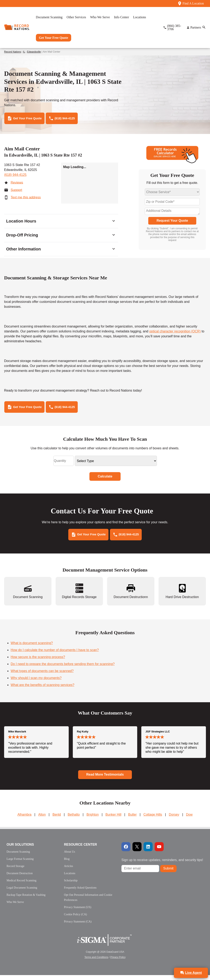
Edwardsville (34, 52)
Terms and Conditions (96, 962)
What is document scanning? (32, 648)
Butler (132, 819)
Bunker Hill (113, 819)
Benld (57, 819)
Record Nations (13, 52)
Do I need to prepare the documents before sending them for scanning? (63, 669)
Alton (42, 819)
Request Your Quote (172, 222)
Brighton (93, 819)
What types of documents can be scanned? (42, 676)
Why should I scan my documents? (36, 683)
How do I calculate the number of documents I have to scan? (55, 655)
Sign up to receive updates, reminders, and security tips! (162, 865)
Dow (189, 819)
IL (24, 52)
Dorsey (174, 819)
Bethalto (74, 819)
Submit (168, 873)
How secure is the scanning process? (38, 662)
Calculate (105, 480)
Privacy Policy (118, 962)
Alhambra (24, 819)
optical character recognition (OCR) (175, 333)
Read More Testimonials (105, 779)
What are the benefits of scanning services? (42, 690)
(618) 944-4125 (15, 176)
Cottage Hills (153, 819)
